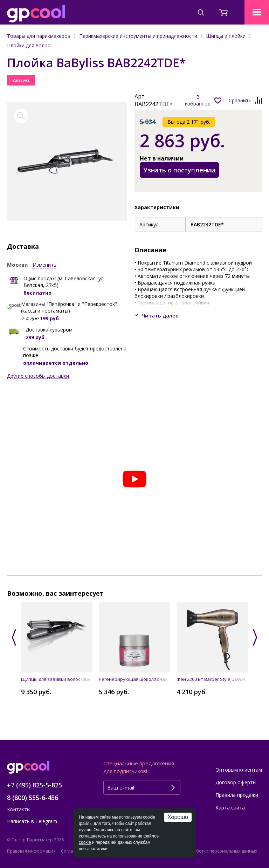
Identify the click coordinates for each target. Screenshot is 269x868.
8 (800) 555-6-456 (33, 798)
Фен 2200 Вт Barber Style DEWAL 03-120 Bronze (212, 679)
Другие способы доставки (38, 376)
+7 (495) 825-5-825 (35, 785)
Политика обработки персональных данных (211, 851)
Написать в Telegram (32, 821)
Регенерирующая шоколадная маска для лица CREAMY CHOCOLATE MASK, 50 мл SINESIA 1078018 (134, 679)
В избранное (198, 100)
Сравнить (240, 100)
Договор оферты (236, 782)
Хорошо (178, 817)
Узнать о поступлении (179, 170)
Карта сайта (230, 808)
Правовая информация (31, 851)
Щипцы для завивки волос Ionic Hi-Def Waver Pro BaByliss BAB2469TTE (57, 679)
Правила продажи (237, 795)
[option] (67, 162)
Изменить (44, 265)
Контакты (19, 809)
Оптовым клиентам (239, 770)
